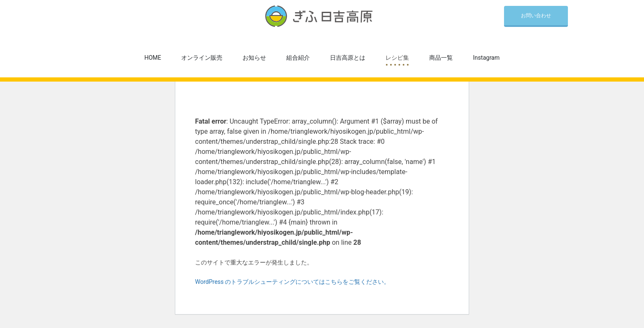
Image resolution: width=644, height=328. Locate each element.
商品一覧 (441, 58)
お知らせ (254, 58)
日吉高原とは (348, 58)
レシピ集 (397, 58)
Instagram (486, 58)
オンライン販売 (202, 58)
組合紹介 (298, 58)
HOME (153, 58)
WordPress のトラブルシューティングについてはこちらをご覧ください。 (293, 282)
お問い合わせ (536, 16)
